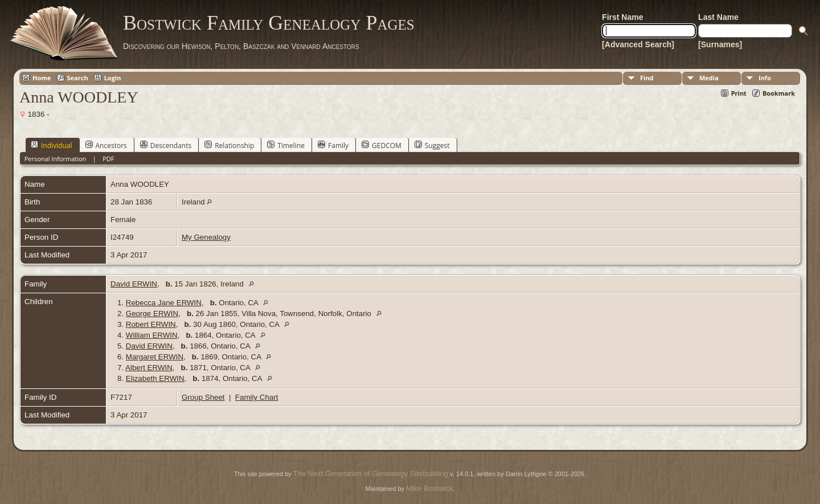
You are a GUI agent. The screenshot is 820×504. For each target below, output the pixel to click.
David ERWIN (134, 284)
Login (113, 78)
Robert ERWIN (151, 324)
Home (42, 78)
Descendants (166, 145)
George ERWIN (152, 314)
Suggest (432, 145)
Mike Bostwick (429, 488)
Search (78, 78)
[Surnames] (720, 44)
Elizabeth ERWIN (155, 378)
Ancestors (106, 145)
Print (739, 93)
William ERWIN (152, 335)
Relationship (229, 145)
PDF (108, 159)
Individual (52, 145)
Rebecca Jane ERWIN (164, 303)
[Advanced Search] (638, 44)
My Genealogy (206, 237)
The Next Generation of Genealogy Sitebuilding (371, 474)
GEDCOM (382, 145)
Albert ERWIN (149, 368)
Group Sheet (203, 397)
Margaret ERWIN (155, 357)
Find (647, 78)
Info (765, 78)
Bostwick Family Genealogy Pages (269, 23)
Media (709, 78)
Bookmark (779, 93)
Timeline (286, 145)
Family (333, 145)
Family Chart (257, 397)
